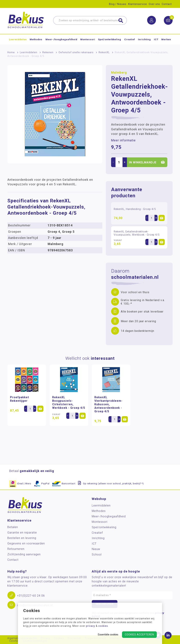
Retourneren (16, 549)
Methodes (36, 39)
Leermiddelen (18, 39)
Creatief (130, 39)
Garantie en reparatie (22, 533)
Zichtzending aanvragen (24, 554)
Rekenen (48, 52)
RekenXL (104, 52)
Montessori (88, 39)
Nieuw (96, 549)
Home (11, 52)
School (97, 554)
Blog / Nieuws (118, 4)
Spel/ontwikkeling (110, 39)
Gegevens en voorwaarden (26, 543)
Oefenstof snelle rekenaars (76, 52)
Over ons (154, 4)
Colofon (14, 641)
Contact (167, 4)
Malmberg (119, 73)
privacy (91, 626)
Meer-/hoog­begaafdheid (61, 39)
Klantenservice (138, 4)
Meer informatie (123, 140)
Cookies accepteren (139, 635)
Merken (166, 39)
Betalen (13, 527)
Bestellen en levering (22, 538)
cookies (103, 626)
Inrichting (144, 39)
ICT (156, 39)
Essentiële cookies (108, 635)
